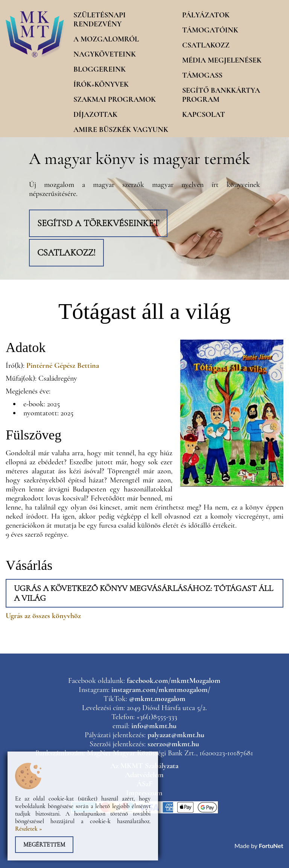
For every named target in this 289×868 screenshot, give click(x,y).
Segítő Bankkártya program (221, 95)
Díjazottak (95, 115)
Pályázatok (206, 15)
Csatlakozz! (66, 253)
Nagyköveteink (105, 54)
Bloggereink (100, 69)
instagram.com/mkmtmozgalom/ (161, 690)
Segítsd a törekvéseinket (98, 223)
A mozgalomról (106, 39)
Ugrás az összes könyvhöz (43, 616)
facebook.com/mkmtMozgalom (174, 681)
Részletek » (29, 829)
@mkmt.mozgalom (157, 699)
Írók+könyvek (101, 84)
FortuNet (271, 846)
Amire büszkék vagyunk (121, 130)
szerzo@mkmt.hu (173, 744)
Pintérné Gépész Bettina (63, 366)
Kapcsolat (204, 115)
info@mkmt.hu (154, 726)
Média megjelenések (222, 60)
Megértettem (44, 845)
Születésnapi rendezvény (100, 20)
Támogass (202, 75)
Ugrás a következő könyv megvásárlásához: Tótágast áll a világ (144, 593)
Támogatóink (210, 30)
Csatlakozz (206, 45)
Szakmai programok (115, 100)
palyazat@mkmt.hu (176, 735)
